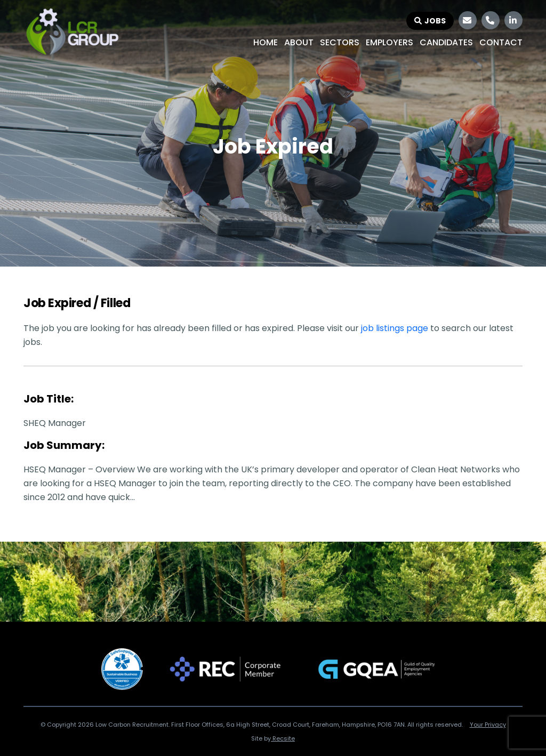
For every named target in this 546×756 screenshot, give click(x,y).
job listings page (395, 328)
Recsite (283, 738)
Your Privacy (488, 725)
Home (266, 42)
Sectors (340, 42)
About (299, 42)
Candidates (446, 42)
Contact (501, 42)
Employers (390, 42)
